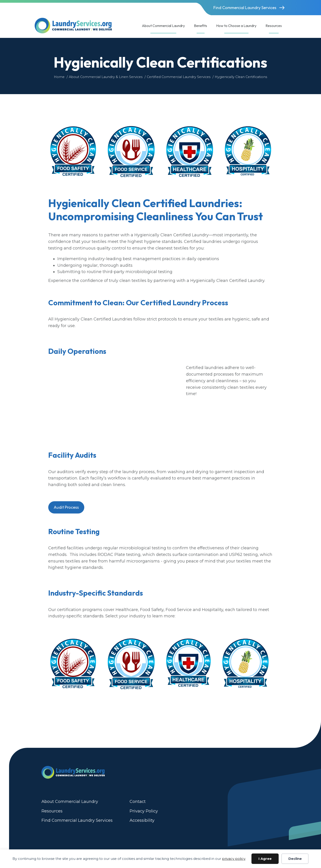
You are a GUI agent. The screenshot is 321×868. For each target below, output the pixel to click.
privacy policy (234, 859)
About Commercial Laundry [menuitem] (70, 802)
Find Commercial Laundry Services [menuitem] (77, 820)
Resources (274, 26)
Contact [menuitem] (138, 802)
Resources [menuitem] (52, 811)
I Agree (265, 859)
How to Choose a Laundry (236, 26)
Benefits (200, 26)
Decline (295, 859)
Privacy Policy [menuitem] (144, 811)
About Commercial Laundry (163, 26)
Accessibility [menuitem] (142, 820)
